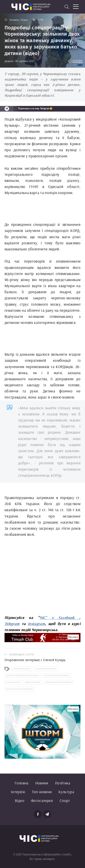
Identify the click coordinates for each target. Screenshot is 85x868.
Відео (20, 800)
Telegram (12, 624)
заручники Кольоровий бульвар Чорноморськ (23, 676)
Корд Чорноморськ (13, 682)
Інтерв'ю (18, 792)
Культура (66, 792)
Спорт (65, 800)
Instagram (36, 624)
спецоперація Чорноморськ (46, 669)
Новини (42, 783)
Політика (63, 783)
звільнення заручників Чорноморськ (19, 689)
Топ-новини (42, 792)
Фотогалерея (42, 800)
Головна (22, 783)
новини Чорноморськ (33, 682)
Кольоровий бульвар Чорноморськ (57, 676)
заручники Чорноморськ (22, 669)
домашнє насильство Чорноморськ (59, 682)
